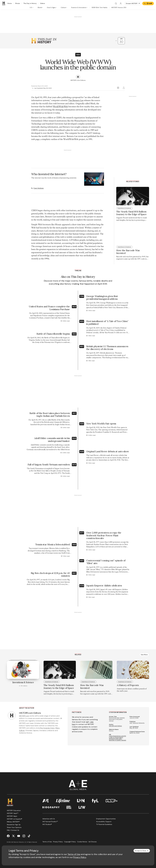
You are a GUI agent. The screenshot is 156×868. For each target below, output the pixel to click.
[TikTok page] (29, 830)
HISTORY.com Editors (115, 720)
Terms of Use (74, 854)
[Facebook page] (8, 830)
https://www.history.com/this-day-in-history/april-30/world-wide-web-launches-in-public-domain (118, 732)
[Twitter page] (13, 830)
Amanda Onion (49, 722)
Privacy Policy (80, 857)
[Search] (116, 3)
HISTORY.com (24, 710)
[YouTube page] (19, 830)
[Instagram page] (24, 830)
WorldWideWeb (60, 107)
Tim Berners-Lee (76, 100)
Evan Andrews (39, 170)
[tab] (32, 7)
